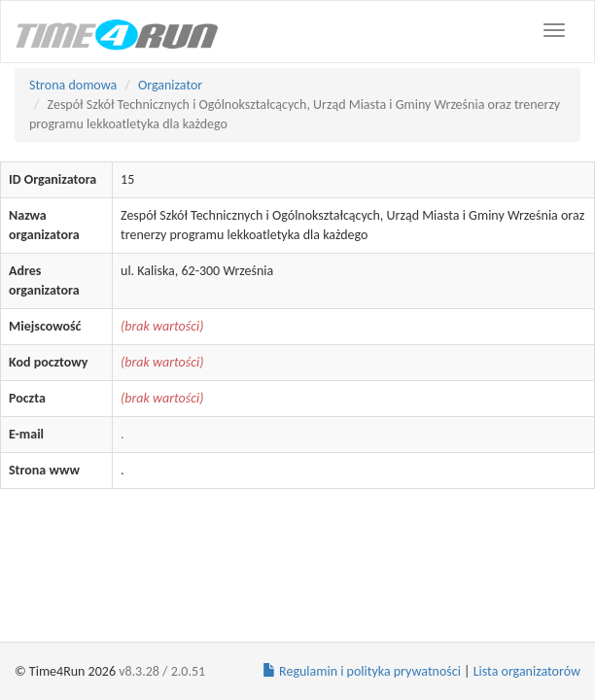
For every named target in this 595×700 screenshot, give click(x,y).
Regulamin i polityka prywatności (362, 671)
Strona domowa (73, 85)
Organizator (170, 85)
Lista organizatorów (527, 671)
